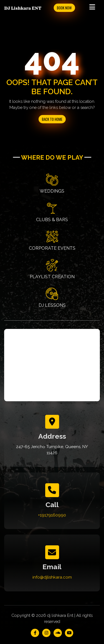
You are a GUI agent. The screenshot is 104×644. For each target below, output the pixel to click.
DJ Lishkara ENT (23, 8)
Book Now (64, 8)
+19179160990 (52, 515)
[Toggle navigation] (92, 8)
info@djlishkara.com (52, 577)
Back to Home (52, 119)
